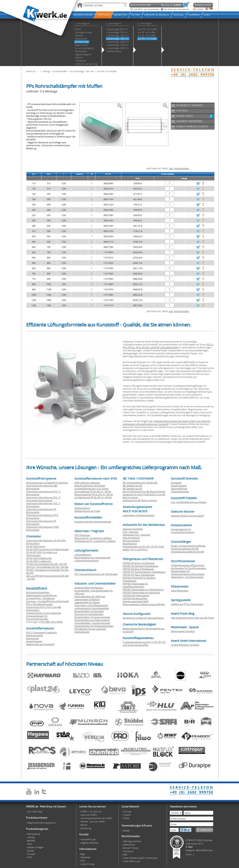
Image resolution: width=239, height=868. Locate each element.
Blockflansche (130, 544)
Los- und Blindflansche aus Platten (189, 502)
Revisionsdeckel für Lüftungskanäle (93, 558)
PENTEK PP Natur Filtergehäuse (139, 575)
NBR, (48, 622)
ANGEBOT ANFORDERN (189, 121)
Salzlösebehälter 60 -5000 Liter (90, 596)
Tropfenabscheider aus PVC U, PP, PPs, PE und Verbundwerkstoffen (144, 644)
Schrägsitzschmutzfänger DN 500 (187, 552)
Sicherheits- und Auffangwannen (91, 605)
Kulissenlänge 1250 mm (82, 71)
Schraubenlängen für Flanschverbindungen (37, 617)
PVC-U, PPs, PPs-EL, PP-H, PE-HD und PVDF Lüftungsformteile (168, 346)
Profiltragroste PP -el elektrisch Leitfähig (95, 541)
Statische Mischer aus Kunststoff (187, 516)
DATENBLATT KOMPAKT (189, 105)
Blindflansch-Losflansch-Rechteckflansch (143, 618)
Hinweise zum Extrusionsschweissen (93, 522)
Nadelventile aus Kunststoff (40, 644)
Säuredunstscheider (133, 529)
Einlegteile (176, 483)
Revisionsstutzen (131, 541)
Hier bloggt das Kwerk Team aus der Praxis (193, 618)
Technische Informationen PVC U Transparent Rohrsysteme (43, 499)
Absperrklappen (34, 641)
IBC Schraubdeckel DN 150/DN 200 (140, 483)
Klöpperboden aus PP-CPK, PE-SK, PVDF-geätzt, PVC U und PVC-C (144, 548)
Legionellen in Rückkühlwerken (139, 515)
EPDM (60, 622)
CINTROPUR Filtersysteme (136, 595)
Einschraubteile (179, 486)
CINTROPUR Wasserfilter (135, 598)
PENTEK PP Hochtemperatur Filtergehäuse (144, 572)
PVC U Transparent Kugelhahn (42, 632)
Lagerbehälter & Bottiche (87, 599)
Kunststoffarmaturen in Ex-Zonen (92, 489)
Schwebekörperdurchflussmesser (188, 565)
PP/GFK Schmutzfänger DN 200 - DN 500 (46, 564)
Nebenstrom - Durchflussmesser (187, 577)
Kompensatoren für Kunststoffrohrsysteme (183, 531)
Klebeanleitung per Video (87, 511)
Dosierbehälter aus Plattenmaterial (92, 620)
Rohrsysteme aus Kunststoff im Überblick (47, 483)
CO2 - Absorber (131, 532)
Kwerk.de (31, 71)
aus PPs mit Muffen (107, 71)
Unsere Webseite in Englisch (185, 645)
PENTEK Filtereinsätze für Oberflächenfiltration (135, 585)
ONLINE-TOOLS (185, 116)
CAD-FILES (182, 111)
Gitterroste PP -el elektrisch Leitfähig (93, 538)
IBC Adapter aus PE (132, 486)
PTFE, (42, 622)
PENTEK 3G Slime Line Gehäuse (139, 563)
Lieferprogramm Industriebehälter (92, 608)
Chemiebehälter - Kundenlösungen (92, 623)
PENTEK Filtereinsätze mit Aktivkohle (141, 593)
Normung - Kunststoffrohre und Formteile (48, 601)
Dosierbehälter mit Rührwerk (89, 611)
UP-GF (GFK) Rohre (36, 546)
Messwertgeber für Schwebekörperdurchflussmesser (188, 573)
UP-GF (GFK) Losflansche (39, 561)
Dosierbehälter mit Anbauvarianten (92, 617)
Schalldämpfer (60, 71)
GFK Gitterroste (82, 535)
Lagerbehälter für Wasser (87, 602)
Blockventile (32, 638)
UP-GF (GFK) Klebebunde (39, 558)
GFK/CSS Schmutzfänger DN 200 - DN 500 (47, 567)
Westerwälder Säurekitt (183, 631)
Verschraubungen (180, 491)
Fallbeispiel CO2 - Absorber (137, 535)
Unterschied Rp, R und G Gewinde (44, 613)
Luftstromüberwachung (86, 560)
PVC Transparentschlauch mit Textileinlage (96, 574)
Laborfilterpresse (180, 591)
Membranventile (35, 635)
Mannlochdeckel (131, 538)
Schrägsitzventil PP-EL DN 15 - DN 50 (93, 497)
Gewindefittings (179, 489)
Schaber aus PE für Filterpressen (187, 604)
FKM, (54, 622)
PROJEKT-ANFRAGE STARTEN (192, 126)
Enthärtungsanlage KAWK (136, 601)
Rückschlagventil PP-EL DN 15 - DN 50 (94, 494)
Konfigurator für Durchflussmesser (189, 568)
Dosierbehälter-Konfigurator (89, 588)
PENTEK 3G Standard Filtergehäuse (140, 566)
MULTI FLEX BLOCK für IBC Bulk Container (144, 491)
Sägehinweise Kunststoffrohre (41, 595)
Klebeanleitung (82, 508)
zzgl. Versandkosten (179, 168)
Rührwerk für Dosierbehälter (89, 614)
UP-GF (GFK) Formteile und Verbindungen (47, 549)
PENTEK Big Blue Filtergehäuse (138, 569)
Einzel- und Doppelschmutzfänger (188, 546)
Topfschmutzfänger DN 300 (185, 549)
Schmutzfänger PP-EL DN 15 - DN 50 (93, 491)
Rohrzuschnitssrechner (38, 592)
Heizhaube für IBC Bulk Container (140, 500)
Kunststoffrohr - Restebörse (40, 598)
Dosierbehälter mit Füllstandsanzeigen (94, 626)
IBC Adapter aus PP (133, 489)
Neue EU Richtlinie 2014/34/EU (90, 486)
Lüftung (46, 71)
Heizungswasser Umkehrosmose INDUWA (144, 604)
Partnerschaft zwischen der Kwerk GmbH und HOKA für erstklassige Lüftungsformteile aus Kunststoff (167, 423)
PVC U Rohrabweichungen (40, 604)
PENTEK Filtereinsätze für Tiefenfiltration (143, 590)
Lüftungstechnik (83, 555)
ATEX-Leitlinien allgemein (87, 483)
